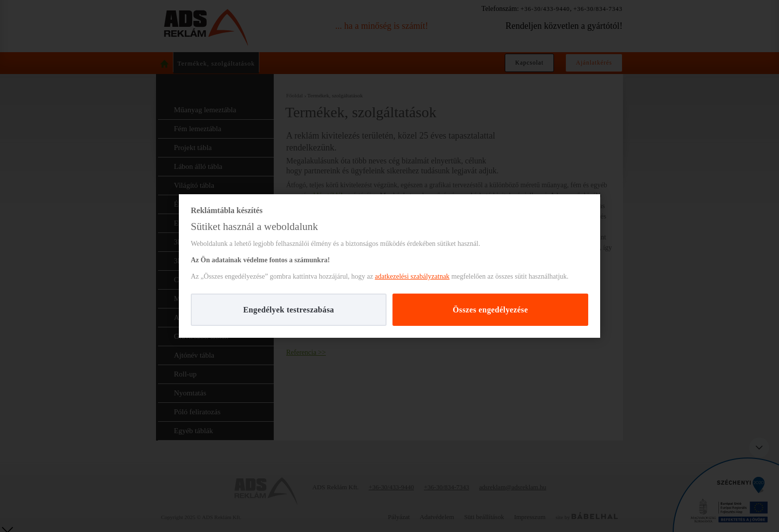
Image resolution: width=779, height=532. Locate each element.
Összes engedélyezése (490, 310)
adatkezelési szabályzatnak (412, 276)
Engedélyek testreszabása (288, 310)
